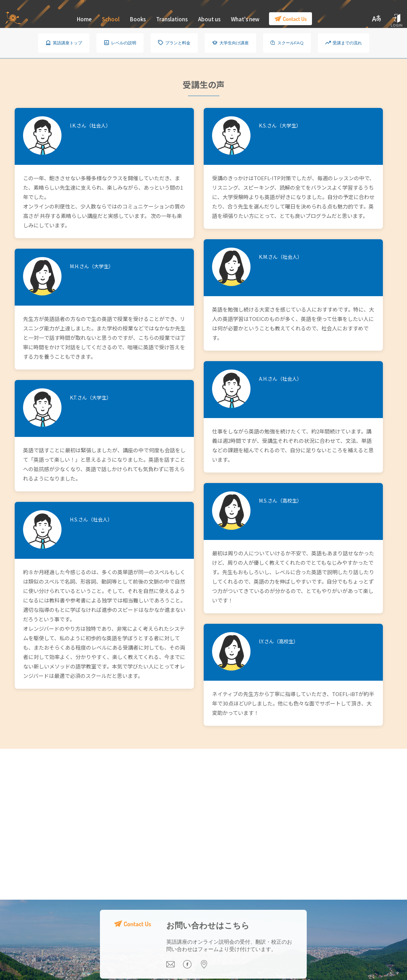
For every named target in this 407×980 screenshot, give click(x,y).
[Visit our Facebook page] (192, 967)
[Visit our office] (208, 967)
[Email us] (175, 967)
